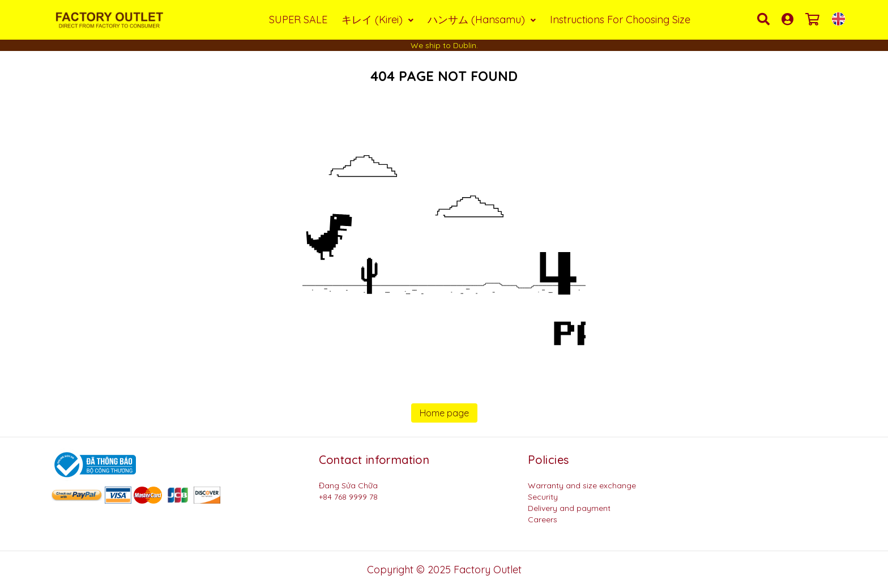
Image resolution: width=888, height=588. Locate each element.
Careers (543, 519)
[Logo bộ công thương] (93, 464)
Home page (444, 413)
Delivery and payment (569, 508)
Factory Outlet (488, 570)
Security (543, 497)
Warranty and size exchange (582, 485)
